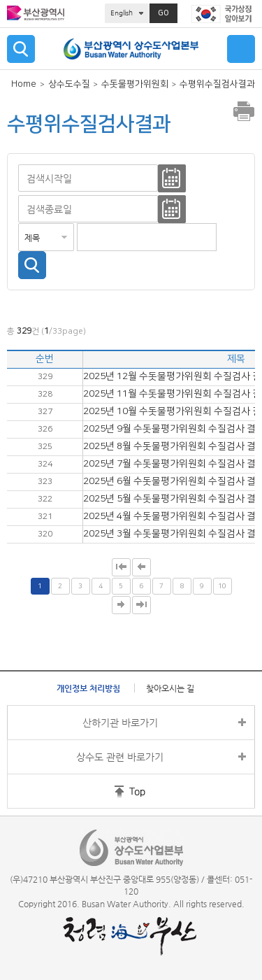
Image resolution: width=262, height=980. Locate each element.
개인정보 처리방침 (88, 688)
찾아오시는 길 (170, 688)
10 (222, 586)
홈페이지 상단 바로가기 (110, 791)
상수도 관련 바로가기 (120, 757)
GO (163, 13)
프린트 (244, 111)
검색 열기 (21, 49)
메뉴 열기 (241, 49)
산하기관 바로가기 (120, 723)
